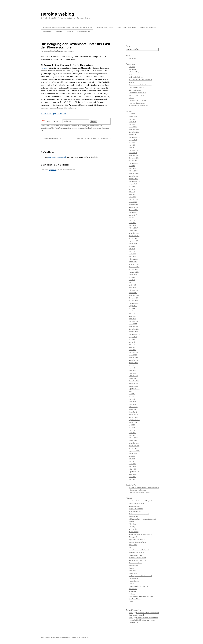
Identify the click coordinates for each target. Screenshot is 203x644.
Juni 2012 (132, 365)
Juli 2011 (132, 394)
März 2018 (132, 197)
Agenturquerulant (135, 506)
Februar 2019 (133, 171)
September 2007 (134, 472)
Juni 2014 (132, 311)
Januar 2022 (133, 116)
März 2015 (132, 288)
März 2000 (132, 479)
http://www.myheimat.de (137, 539)
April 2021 (132, 122)
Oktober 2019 (133, 161)
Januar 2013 (133, 355)
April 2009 (132, 464)
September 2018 (134, 181)
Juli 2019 (132, 166)
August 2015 (133, 275)
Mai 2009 (132, 461)
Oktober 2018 (133, 179)
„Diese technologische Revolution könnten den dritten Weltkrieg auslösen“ (68, 27)
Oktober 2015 (133, 269)
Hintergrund (133, 537)
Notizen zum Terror (135, 563)
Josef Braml (133, 545)
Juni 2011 (132, 396)
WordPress (54, 637)
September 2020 (134, 137)
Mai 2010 (132, 430)
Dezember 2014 (134, 295)
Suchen (129, 46)
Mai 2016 (132, 251)
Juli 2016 (132, 246)
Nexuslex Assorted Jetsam (137, 558)
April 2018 (132, 194)
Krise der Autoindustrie (136, 87)
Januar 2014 (133, 324)
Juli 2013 (132, 339)
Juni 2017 (132, 218)
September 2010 (134, 420)
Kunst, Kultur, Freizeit (136, 95)
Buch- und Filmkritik (136, 77)
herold (47, 51)
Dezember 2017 (134, 205)
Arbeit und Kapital (135, 72)
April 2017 (132, 223)
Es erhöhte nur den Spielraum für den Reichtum (94, 138)
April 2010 (132, 433)
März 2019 (132, 168)
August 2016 (133, 243)
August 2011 (133, 391)
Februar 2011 (133, 407)
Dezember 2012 (134, 358)
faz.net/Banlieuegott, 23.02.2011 (53, 114)
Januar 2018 (133, 202)
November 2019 (134, 158)
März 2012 (132, 373)
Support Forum (134, 581)
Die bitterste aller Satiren (105, 27)
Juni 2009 (132, 459)
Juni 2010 (132, 427)
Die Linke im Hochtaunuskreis (139, 514)
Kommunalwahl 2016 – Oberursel (140, 85)
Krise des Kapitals (63, 126)
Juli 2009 (132, 456)
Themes (131, 584)
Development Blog (135, 511)
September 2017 (134, 212)
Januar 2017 (133, 230)
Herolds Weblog (57, 14)
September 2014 (134, 303)
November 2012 (134, 360)
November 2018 (134, 176)
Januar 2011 (133, 409)
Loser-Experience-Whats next (139, 550)
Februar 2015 (133, 290)
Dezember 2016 (134, 233)
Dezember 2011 (134, 381)
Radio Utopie (133, 573)
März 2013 (132, 350)
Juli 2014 (132, 308)
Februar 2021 (133, 124)
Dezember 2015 (134, 264)
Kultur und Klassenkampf (137, 93)
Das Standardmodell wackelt (51, 138)
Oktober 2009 (133, 448)
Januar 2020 (133, 153)
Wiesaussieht (133, 591)
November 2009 (134, 446)
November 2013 (134, 329)
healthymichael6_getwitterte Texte (140, 534)
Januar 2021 (133, 127)
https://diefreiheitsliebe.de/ (138, 542)
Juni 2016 (132, 249)
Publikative (132, 571)
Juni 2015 (132, 280)
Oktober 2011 (133, 386)
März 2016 (132, 256)
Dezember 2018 (134, 173)
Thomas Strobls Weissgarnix (138, 586)
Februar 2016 (133, 259)
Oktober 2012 (133, 363)
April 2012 (132, 370)
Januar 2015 (133, 293)
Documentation (134, 516)
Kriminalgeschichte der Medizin (139, 493)
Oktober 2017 (133, 210)
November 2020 (134, 132)
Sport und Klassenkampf (137, 103)
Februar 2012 (133, 376)
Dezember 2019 (134, 155)
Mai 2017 (132, 220)
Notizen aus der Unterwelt (137, 560)
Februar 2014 (133, 321)
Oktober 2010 (133, 417)
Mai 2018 (132, 192)
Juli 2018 (132, 186)
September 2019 (134, 163)
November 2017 (134, 207)
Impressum (59, 32)
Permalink (58, 128)
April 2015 (132, 285)
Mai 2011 (132, 399)
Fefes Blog (132, 524)
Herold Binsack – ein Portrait (127, 27)
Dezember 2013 (134, 326)
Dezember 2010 (134, 412)
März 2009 (132, 466)
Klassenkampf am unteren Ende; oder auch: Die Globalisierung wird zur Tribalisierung (143, 620)
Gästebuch (70, 32)
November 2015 (134, 267)
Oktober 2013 (133, 332)
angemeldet (53, 170)
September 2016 (134, 241)
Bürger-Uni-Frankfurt (136, 509)
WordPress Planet (135, 599)
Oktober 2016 (133, 238)
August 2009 (133, 453)
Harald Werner (133, 532)
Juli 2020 (132, 142)
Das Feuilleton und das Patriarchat (140, 80)
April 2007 (132, 474)
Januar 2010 (133, 440)
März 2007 (132, 477)
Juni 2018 (132, 189)
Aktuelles (132, 67)
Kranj (130, 547)
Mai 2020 (132, 145)
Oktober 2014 (133, 300)
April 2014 (132, 316)
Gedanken (132, 82)
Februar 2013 (133, 352)
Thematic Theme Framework (79, 637)
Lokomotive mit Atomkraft (57, 157)
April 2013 (132, 347)
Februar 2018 (133, 199)
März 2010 (132, 435)
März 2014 (132, 319)
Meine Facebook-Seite (136, 552)
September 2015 (134, 272)
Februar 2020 (133, 150)
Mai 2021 (132, 119)
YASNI (131, 601)
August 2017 (133, 215)
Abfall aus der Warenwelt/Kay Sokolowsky (143, 501)
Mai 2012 (132, 368)
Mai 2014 (132, 313)
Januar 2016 (133, 262)
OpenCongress (134, 565)
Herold (131, 613)
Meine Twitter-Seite (135, 555)
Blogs (130, 74)
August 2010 (133, 422)
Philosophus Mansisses (148, 27)
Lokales (131, 98)
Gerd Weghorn (133, 529)
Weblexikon (133, 589)
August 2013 (133, 337)
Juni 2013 (132, 342)
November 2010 (134, 415)
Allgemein (132, 69)
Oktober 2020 (133, 135)
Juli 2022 (132, 114)
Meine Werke (47, 32)
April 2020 (132, 148)
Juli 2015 (132, 277)
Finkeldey (132, 527)
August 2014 (133, 306)
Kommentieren (72, 128)
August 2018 (133, 184)
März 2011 (132, 404)
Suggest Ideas (133, 578)
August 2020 (133, 140)
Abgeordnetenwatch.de (136, 503)
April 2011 (132, 402)
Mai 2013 (132, 345)
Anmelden (132, 58)
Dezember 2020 (134, 129)
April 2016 (132, 254)
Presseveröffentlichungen (137, 100)
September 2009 (134, 451)
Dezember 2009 (134, 443)
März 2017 (132, 225)
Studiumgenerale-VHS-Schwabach (140, 576)
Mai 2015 (132, 282)
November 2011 (134, 383)
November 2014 (134, 298)
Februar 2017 (133, 228)
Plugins (131, 568)
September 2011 (134, 389)
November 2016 (134, 236)
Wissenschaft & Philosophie (80, 126)
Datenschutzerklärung (84, 32)
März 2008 (132, 469)
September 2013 (134, 334)
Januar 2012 (133, 378)
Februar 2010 (133, 438)
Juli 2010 (132, 425)
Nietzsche (44, 68)
